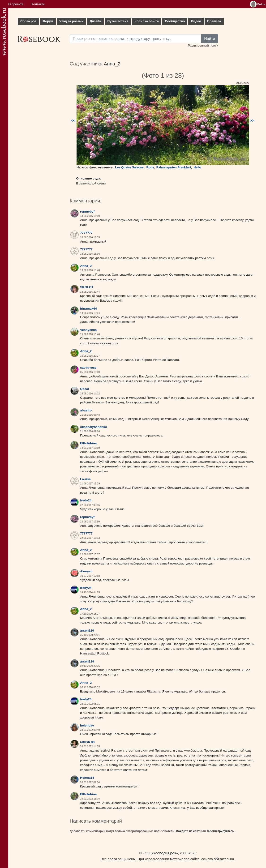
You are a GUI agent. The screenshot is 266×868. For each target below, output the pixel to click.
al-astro (86, 410)
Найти (210, 39)
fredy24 (86, 500)
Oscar (85, 389)
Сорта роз (28, 21)
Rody (150, 167)
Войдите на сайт (188, 831)
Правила (214, 21)
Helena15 (87, 778)
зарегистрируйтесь (220, 831)
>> (252, 121)
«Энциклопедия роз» (160, 853)
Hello (197, 167)
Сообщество (175, 21)
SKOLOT (87, 287)
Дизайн (96, 21)
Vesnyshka (88, 330)
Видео (196, 21)
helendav (87, 725)
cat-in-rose (88, 368)
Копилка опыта (147, 21)
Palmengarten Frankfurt (174, 167)
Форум (48, 21)
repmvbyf (87, 212)
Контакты (38, 4)
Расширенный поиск (203, 45)
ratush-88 (87, 742)
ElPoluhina (88, 443)
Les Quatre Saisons (129, 167)
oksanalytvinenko (94, 427)
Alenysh (86, 571)
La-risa (85, 479)
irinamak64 (88, 309)
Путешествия (118, 21)
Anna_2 (112, 64)
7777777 (86, 233)
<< (73, 121)
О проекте (16, 4)
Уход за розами (71, 21)
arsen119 (87, 631)
